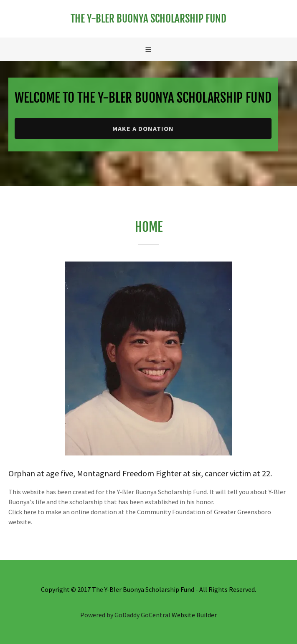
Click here (22, 512)
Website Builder (194, 615)
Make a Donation (143, 128)
